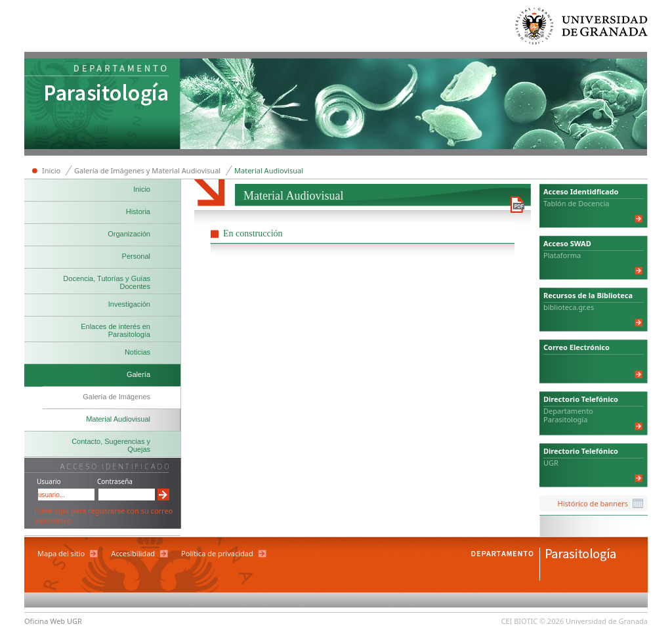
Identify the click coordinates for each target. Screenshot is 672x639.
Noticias (137, 352)
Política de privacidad (217, 553)
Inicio (51, 170)
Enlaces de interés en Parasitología (115, 330)
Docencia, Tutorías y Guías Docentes (107, 282)
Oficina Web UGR (53, 621)
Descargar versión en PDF (517, 205)
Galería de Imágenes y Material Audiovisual (147, 170)
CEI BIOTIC (520, 621)
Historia (138, 211)
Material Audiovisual (269, 170)
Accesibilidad (133, 553)
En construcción (253, 233)
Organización (129, 234)
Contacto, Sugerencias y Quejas (111, 445)
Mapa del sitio (61, 553)
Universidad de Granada (582, 29)
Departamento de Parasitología (102, 105)
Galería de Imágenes (116, 397)
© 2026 (552, 621)
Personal (136, 256)
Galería (138, 374)
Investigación (129, 304)
